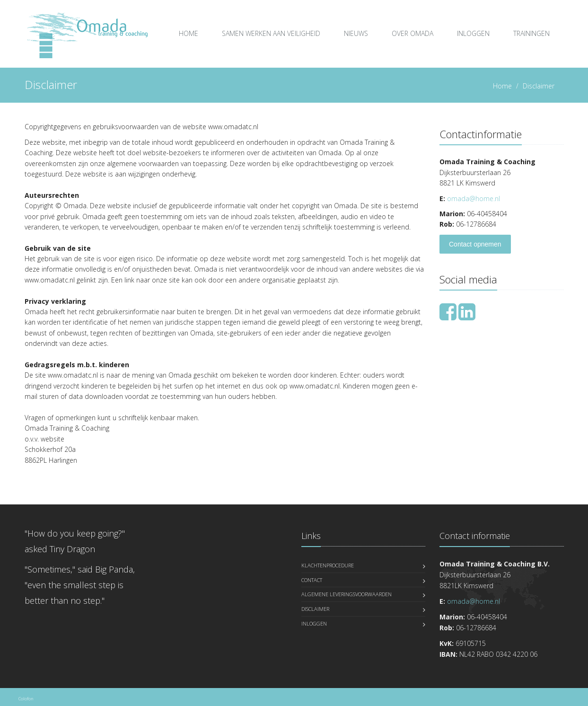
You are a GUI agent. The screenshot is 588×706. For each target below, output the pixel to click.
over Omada (412, 33)
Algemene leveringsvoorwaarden (347, 594)
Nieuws (356, 33)
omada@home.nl (474, 199)
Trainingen (531, 33)
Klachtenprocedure (328, 565)
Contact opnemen (475, 244)
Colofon (26, 699)
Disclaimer (315, 609)
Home (189, 33)
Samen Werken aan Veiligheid (271, 33)
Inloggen (473, 33)
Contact (312, 580)
